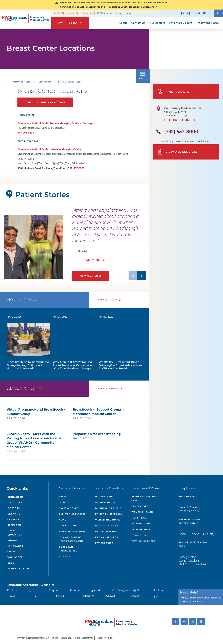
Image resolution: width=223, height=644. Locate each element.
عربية (31, 590)
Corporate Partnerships (68, 549)
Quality (64, 502)
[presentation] (109, 237)
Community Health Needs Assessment (71, 539)
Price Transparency (109, 514)
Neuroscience (141, 529)
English (12, 590)
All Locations (84, 13)
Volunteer (15, 557)
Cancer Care (140, 506)
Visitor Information (109, 520)
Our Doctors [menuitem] (157, 23)
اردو (156, 596)
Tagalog (54, 590)
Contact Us (16, 497)
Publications (68, 526)
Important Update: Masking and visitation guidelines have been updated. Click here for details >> (114, 3)
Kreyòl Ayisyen (122, 590)
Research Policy (105, 638)
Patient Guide (104, 543)
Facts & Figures (69, 508)
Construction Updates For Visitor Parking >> (84, 7)
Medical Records (107, 537)
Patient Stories (18, 569)
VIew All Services (143, 541)
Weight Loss (140, 535)
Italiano (159, 590)
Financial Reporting (73, 531)
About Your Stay (106, 502)
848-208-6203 (26, 133)
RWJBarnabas (104, 13)
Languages (15, 546)
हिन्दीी (136, 590)
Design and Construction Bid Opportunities (193, 561)
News (63, 520)
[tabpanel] (33, 247)
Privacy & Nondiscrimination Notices (38, 638)
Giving (119, 13)
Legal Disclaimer (84, 638)
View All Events (107, 389)
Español (135, 596)
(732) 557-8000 (181, 131)
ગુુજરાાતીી (96, 590)
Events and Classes (72, 514)
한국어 (11, 596)
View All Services (178, 152)
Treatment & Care (21, 82)
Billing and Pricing (108, 508)
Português (87, 596)
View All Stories (91, 276)
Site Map (65, 557)
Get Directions (64, 13)
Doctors (14, 508)
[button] (218, 13)
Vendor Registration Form (193, 544)
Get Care (14, 514)
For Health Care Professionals (190, 521)
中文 (34, 596)
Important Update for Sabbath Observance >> (134, 7)
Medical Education (15, 533)
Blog (11, 563)
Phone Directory (107, 531)
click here (196, 602)
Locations (15, 502)
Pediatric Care (141, 524)
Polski (60, 596)
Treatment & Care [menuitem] (208, 23)
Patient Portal (105, 497)
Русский (110, 596)
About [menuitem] (123, 23)
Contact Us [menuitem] (138, 23)
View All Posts (106, 300)
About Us (65, 497)
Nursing (13, 540)
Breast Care (45, 82)
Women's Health (142, 512)
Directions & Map (107, 526)
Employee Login (189, 497)
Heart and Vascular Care (145, 498)
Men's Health (140, 518)
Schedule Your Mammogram (45, 102)
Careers (129, 13)
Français (75, 590)
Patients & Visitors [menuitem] (181, 23)
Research (14, 525)
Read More (91, 260)
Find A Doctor (175, 92)
